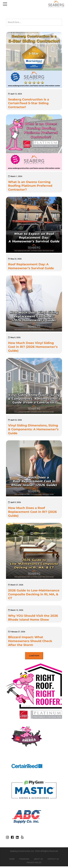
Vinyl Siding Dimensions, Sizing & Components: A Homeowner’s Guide (33, 430)
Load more (34, 657)
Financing (24, 861)
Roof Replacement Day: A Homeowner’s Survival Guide (31, 267)
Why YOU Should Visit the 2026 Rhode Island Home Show (33, 619)
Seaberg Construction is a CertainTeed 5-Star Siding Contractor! (29, 103)
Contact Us (53, 861)
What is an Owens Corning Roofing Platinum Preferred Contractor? (30, 186)
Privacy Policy (34, 864)
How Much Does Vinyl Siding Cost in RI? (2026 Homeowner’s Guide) (33, 348)
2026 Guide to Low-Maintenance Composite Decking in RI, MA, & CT (34, 596)
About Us (38, 861)
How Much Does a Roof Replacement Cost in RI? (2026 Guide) (32, 513)
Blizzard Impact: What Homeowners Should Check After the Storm (30, 643)
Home (12, 861)
